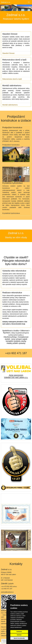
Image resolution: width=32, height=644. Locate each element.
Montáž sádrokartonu (10, 105)
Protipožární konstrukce (11, 145)
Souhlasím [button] (19, 632)
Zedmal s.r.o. (6, 2)
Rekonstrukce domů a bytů (12, 79)
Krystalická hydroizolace (11, 213)
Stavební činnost (8, 53)
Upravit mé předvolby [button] (19, 638)
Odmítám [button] (19, 635)
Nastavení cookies (5, 641)
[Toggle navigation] (29, 2)
